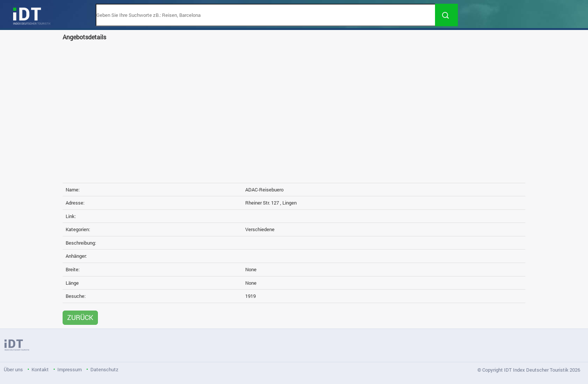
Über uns (13, 369)
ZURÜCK (80, 317)
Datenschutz (104, 369)
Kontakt (40, 369)
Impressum (70, 369)
